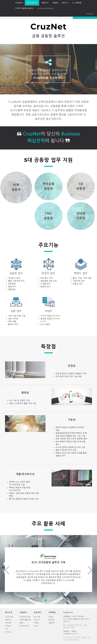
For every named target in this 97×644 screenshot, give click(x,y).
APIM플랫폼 (77, 3)
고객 (7, 629)
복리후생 (52, 620)
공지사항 (37, 617)
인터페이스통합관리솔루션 (24, 8)
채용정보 (52, 623)
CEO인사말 (9, 617)
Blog (36, 626)
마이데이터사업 (25, 617)
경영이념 (8, 620)
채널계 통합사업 (25, 620)
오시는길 (8, 632)
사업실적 (8, 626)
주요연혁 (8, 623)
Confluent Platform (46, 8)
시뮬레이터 (45, 3)
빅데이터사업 (24, 626)
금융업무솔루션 (32, 3)
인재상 (51, 617)
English (90, 14)
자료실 (36, 623)
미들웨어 (55, 3)
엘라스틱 (65, 3)
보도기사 (37, 620)
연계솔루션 (19, 3)
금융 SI (22, 623)
